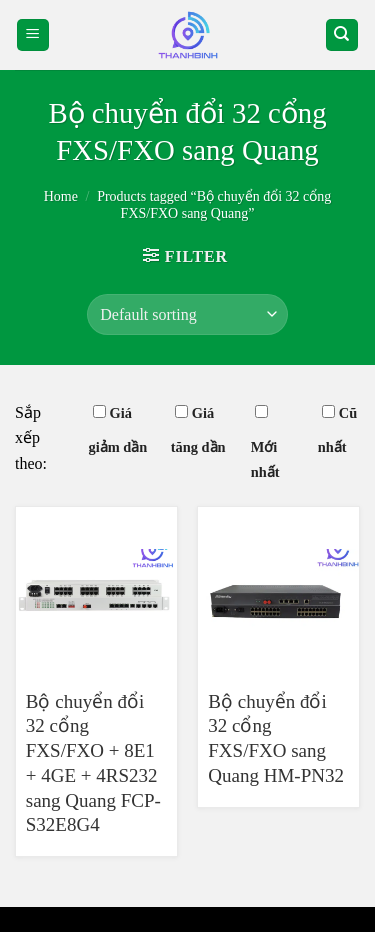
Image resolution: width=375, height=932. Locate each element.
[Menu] (33, 35)
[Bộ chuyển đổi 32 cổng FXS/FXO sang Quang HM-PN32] (278, 589)
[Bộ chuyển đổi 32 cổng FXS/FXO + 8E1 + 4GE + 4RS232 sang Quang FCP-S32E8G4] (96, 589)
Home (61, 196)
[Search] (342, 35)
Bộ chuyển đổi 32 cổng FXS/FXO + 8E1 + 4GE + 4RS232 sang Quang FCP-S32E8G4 (93, 763)
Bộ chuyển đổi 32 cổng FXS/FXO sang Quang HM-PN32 (276, 738)
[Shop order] (187, 314)
